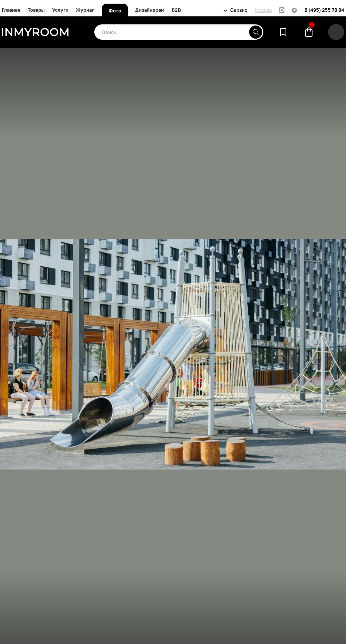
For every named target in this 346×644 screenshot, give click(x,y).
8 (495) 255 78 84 (324, 10)
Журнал (85, 10)
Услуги (60, 10)
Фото (115, 11)
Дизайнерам (150, 10)
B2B (176, 10)
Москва (263, 10)
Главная (11, 10)
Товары (36, 10)
